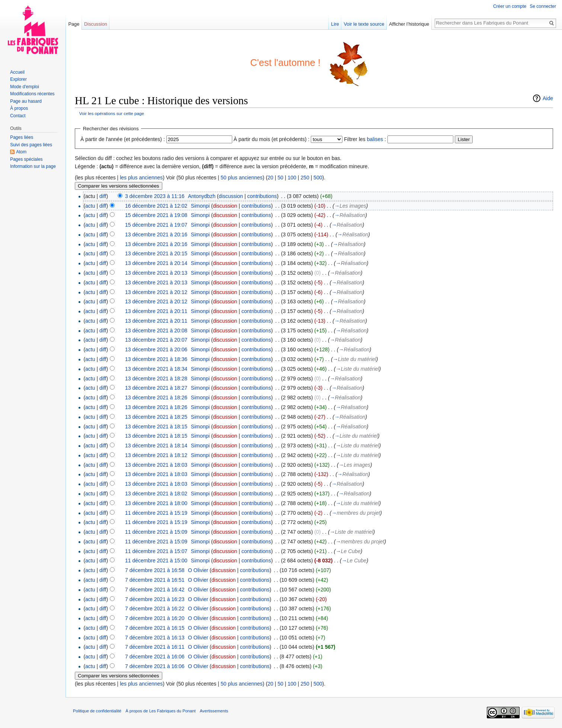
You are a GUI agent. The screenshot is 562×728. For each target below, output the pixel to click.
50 (281, 178)
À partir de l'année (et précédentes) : (123, 139)
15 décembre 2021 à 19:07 (156, 225)
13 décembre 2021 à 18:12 (156, 455)
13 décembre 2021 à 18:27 (156, 388)
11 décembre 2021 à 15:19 (156, 513)
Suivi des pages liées (31, 145)
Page (74, 24)
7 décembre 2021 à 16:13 (155, 638)
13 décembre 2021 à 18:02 (156, 494)
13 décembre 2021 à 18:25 (156, 417)
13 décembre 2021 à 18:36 (156, 359)
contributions (262, 196)
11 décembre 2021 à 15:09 (156, 532)
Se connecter (543, 6)
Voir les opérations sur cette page (112, 113)
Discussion (96, 24)
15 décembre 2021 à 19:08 (156, 215)
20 (271, 178)
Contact (18, 116)
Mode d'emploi (25, 87)
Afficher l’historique (409, 24)
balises (375, 139)
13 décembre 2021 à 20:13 (156, 273)
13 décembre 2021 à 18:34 (156, 369)
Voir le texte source (364, 24)
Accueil (17, 72)
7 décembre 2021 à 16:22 (155, 609)
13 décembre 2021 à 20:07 (156, 340)
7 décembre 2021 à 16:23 (155, 599)
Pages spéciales (26, 159)
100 (292, 178)
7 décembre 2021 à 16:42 (155, 590)
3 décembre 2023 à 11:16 (155, 196)
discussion (231, 196)
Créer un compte (510, 6)
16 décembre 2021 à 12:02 (156, 206)
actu (90, 206)
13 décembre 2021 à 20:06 (156, 349)
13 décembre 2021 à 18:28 (156, 379)
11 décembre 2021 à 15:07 (156, 551)
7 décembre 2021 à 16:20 (155, 618)
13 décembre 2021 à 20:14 (156, 263)
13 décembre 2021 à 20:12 (156, 292)
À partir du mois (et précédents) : (272, 139)
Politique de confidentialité (97, 711)
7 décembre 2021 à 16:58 (155, 570)
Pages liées (22, 137)
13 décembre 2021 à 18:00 (156, 503)
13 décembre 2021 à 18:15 (156, 427)
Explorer (18, 79)
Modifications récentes (32, 94)
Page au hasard (26, 101)
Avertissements (214, 711)
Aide (548, 98)
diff (103, 196)
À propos (19, 108)
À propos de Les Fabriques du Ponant (160, 711)
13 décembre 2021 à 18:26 (156, 397)
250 (305, 178)
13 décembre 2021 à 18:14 (156, 446)
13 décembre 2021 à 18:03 (156, 465)
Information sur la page (33, 166)
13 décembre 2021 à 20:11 (156, 311)
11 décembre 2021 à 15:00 (156, 561)
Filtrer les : (365, 139)
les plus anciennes (141, 178)
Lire (335, 24)
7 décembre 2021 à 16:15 (155, 628)
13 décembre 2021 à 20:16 (156, 234)
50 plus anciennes (242, 178)
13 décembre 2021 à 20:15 (156, 253)
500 (318, 178)
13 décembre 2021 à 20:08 (156, 331)
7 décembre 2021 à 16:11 (155, 647)
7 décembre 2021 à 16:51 (155, 580)
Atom (21, 152)
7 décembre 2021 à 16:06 (155, 657)
